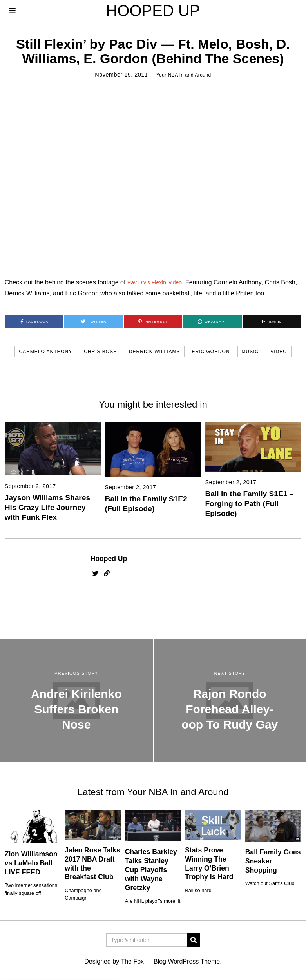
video (279, 352)
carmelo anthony (45, 352)
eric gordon (211, 352)
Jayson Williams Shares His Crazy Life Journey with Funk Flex (47, 507)
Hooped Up (109, 559)
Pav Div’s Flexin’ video (158, 282)
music (250, 352)
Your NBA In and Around (184, 75)
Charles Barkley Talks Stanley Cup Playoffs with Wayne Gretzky (151, 870)
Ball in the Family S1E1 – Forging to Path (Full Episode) (249, 504)
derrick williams (155, 352)
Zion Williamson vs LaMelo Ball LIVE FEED (31, 863)
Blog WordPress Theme (187, 961)
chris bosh (100, 352)
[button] (194, 940)
